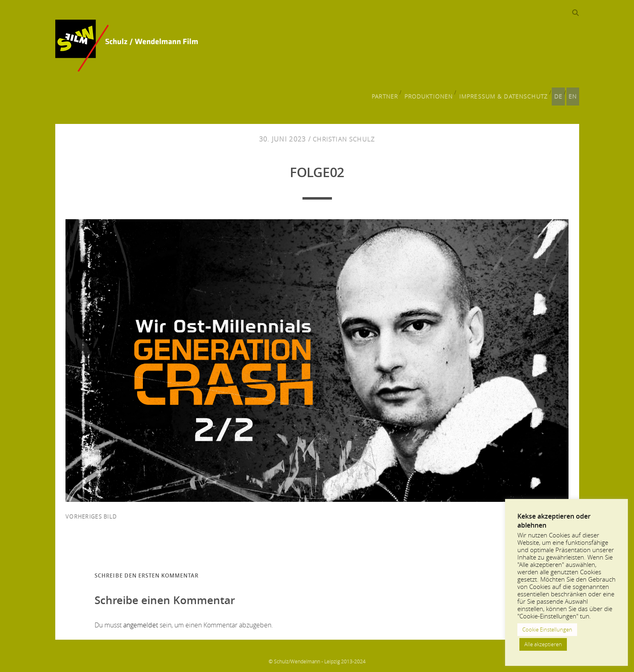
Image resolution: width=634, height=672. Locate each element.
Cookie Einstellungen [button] (547, 629)
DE (556, 92)
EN (573, 92)
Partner (386, 92)
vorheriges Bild (91, 513)
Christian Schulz (344, 136)
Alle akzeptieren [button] (543, 644)
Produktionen (431, 92)
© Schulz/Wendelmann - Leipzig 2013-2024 (317, 658)
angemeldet (141, 621)
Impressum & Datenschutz (503, 92)
